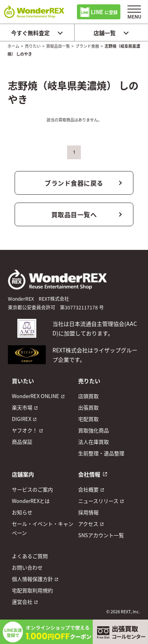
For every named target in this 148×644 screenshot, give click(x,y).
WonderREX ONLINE (36, 396)
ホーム (13, 46)
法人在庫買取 (94, 442)
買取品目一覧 (58, 46)
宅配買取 (88, 419)
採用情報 (88, 512)
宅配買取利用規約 (32, 590)
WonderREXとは (31, 501)
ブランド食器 (87, 46)
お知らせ (22, 512)
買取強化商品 (94, 430)
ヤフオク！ (25, 430)
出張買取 (88, 407)
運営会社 (22, 602)
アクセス (88, 524)
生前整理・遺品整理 (101, 453)
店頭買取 (88, 396)
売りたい (33, 46)
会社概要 (88, 489)
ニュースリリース (98, 501)
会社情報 (89, 474)
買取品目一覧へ (74, 214)
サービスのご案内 (32, 489)
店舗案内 (23, 474)
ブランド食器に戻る (74, 183)
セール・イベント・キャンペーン (43, 528)
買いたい (23, 381)
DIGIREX (22, 419)
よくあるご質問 (30, 556)
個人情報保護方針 (32, 579)
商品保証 (22, 442)
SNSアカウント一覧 (101, 535)
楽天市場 (22, 407)
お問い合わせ (27, 567)
